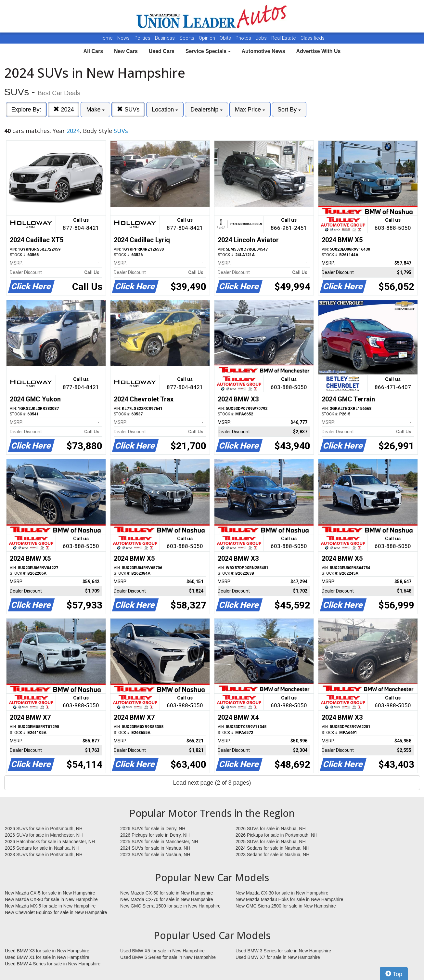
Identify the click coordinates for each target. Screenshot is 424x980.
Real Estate (284, 38)
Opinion (208, 38)
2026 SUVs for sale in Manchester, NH (44, 835)
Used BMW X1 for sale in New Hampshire (47, 957)
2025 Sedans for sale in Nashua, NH (42, 848)
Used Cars (162, 51)
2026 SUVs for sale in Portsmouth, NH (44, 829)
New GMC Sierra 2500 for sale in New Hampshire (286, 906)
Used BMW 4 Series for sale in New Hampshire (53, 964)
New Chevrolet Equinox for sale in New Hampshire (56, 912)
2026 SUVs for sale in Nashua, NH (271, 829)
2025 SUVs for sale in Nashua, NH (271, 842)
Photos (244, 38)
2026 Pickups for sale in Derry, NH (155, 835)
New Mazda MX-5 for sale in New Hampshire (50, 906)
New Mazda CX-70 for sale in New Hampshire (167, 899)
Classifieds (313, 38)
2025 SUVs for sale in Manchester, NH (159, 842)
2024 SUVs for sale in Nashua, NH (155, 848)
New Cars (126, 51)
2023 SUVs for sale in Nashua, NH (155, 855)
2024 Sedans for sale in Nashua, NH (272, 848)
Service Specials (208, 51)
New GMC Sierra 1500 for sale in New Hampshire (170, 906)
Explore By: (26, 110)
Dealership (206, 110)
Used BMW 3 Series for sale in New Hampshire (283, 951)
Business (166, 38)
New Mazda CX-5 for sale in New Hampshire (50, 893)
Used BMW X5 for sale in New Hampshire (162, 951)
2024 (64, 109)
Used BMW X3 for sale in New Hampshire (47, 951)
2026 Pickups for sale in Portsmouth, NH (276, 835)
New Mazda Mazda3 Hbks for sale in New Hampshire (289, 899)
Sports (187, 38)
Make (95, 110)
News (123, 38)
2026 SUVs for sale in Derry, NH (153, 829)
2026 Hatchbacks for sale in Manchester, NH (50, 842)
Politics (142, 38)
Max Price (250, 110)
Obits (226, 38)
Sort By (289, 110)
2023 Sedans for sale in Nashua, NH (272, 855)
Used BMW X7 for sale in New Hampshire (278, 957)
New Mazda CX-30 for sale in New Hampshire (282, 893)
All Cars (93, 51)
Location (165, 110)
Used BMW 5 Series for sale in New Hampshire (168, 957)
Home (106, 38)
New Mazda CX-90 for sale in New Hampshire (51, 899)
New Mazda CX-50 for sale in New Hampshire (167, 893)
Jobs (262, 38)
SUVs (128, 109)
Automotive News (263, 51)
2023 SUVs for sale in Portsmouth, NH (44, 855)
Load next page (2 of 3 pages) (212, 783)
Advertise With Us (319, 51)
